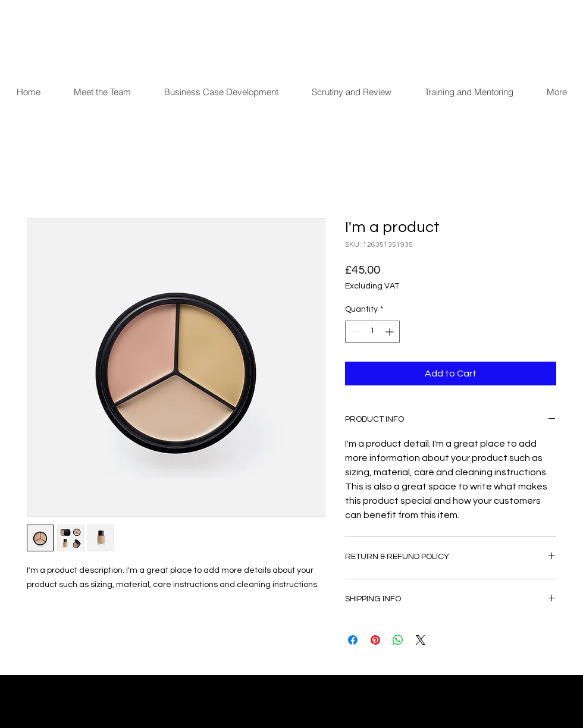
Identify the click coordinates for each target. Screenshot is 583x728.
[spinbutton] (372, 332)
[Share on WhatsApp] (398, 640)
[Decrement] (354, 332)
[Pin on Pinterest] (375, 640)
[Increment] (391, 332)
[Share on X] (421, 640)
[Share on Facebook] (353, 640)
